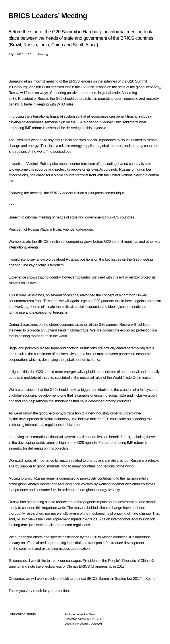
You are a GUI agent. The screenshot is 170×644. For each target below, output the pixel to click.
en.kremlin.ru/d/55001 (90, 624)
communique (115, 193)
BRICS (74, 81)
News (92, 614)
